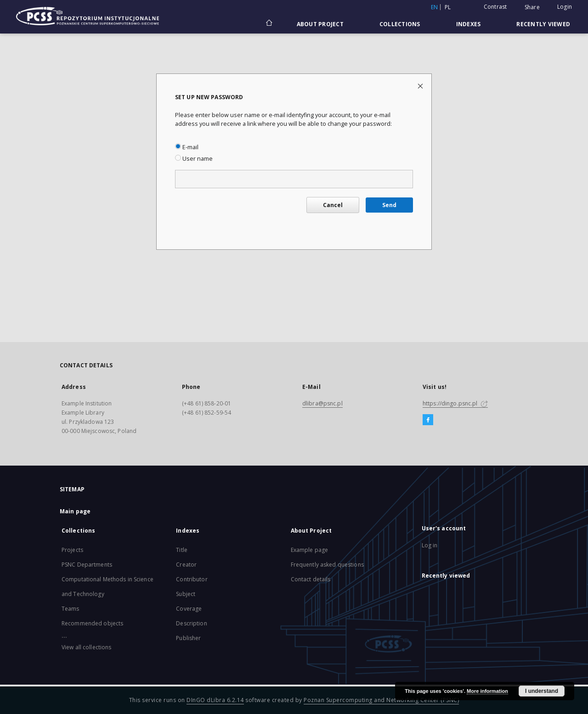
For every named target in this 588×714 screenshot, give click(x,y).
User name (194, 159)
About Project (320, 24)
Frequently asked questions (327, 565)
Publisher (188, 638)
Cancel (333, 205)
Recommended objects (92, 623)
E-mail (187, 147)
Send (389, 205)
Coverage (189, 609)
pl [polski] (448, 7)
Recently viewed (543, 24)
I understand (542, 691)
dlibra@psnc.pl (322, 403)
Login (565, 7)
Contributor (192, 579)
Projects (72, 550)
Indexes (469, 24)
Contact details (311, 579)
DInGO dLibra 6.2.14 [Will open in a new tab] (215, 700)
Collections (400, 24)
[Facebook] (428, 420)
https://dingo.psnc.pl (455, 403)
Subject (186, 594)
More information (487, 691)
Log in (430, 545)
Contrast (495, 7)
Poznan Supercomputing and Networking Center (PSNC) (381, 700)
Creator (186, 565)
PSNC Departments (87, 565)
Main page (75, 511)
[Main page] (269, 24)
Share (532, 7)
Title (182, 550)
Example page (309, 550)
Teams (71, 609)
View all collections (86, 647)
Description (191, 623)
